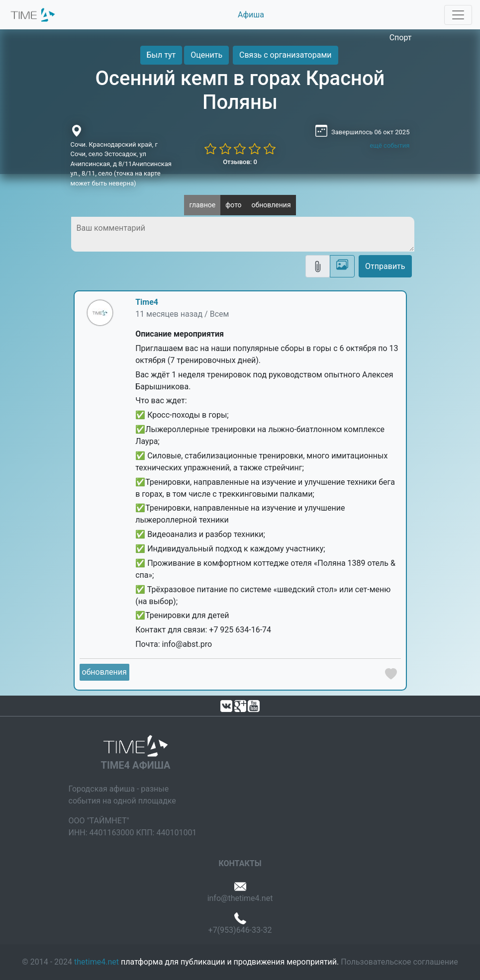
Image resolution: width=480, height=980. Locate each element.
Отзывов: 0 (240, 162)
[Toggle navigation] (458, 15)
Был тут (161, 55)
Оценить (206, 55)
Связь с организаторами (285, 55)
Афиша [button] (251, 15)
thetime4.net (96, 962)
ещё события (389, 145)
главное (202, 205)
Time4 (147, 302)
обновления (271, 205)
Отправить (385, 266)
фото (233, 205)
